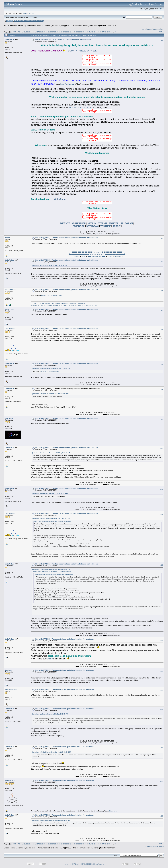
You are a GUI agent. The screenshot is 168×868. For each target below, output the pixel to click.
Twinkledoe (10, 328)
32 (70, 32)
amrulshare (10, 780)
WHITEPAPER (78, 223)
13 (29, 32)
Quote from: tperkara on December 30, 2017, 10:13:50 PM (50, 714)
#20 (162, 816)
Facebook (118, 256)
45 (98, 32)
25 (55, 32)
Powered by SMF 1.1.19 (71, 864)
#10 (162, 449)
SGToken (9, 418)
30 (66, 32)
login (25, 13)
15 (33, 32)
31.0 (30, 17)
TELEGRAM (127, 223)
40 (88, 32)
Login (28, 21)
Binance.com (113, 811)
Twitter (110, 256)
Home (10, 21)
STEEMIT (103, 223)
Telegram (76, 256)
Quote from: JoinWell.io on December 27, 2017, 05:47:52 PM (51, 519)
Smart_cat (9, 309)
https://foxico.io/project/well (52, 295)
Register (34, 21)
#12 (162, 514)
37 (81, 32)
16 (36, 32)
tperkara (9, 670)
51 (111, 32)
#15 (162, 671)
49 (107, 32)
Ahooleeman (10, 290)
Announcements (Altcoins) (48, 25)
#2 (162, 239)
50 (109, 32)
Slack (84, 256)
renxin (8, 238)
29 (64, 32)
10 (23, 32)
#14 (162, 640)
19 (42, 32)
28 (62, 32)
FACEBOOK (79, 226)
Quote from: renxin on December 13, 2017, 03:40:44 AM (49, 265)
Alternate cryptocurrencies (26, 25)
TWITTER (114, 223)
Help (16, 21)
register (31, 13)
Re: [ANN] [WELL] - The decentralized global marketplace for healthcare (65, 639)
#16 (162, 691)
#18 (162, 748)
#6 (162, 330)
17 (38, 32)
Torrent (35, 17)
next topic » (159, 29)
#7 (162, 364)
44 (96, 32)
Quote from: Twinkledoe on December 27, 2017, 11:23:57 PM (51, 569)
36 (79, 32)
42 (92, 32)
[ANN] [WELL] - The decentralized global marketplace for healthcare (88, 25)
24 (53, 32)
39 (86, 32)
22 (49, 32)
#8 (162, 390)
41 (90, 32)
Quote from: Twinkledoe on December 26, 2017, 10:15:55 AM (51, 453)
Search (22, 21)
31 (68, 32)
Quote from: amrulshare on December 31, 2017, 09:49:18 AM (51, 820)
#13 (162, 565)
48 (105, 32)
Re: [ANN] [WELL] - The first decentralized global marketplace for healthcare (67, 238)
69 (115, 32)
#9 (162, 419)
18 (40, 32)
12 (27, 32)
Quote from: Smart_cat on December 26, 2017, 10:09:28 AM (50, 394)
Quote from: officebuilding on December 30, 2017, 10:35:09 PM (52, 752)
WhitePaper (60, 199)
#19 (162, 781)
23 (51, 32)
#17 (162, 710)
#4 (162, 291)
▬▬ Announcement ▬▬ (97, 256)
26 (57, 32)
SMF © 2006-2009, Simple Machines (93, 864)
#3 (162, 261)
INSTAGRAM (92, 226)
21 (47, 32)
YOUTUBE (106, 226)
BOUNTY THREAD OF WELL (81, 51)
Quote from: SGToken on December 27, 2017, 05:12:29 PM (50, 494)
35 (77, 32)
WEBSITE (65, 223)
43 (94, 32)
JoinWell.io (10, 39)
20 (44, 32)
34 (75, 32)
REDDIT (116, 226)
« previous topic (148, 29)
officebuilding (11, 689)
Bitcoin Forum (9, 25)
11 (25, 32)
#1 (162, 40)
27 (60, 32)
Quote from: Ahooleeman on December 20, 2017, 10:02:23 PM (51, 369)
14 (31, 32)
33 (72, 32)
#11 (162, 489)
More (41, 21)
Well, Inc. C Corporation (80, 108)
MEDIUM (92, 223)
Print (161, 32)
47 (103, 32)
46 (101, 32)
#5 (162, 310)
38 (83, 32)
